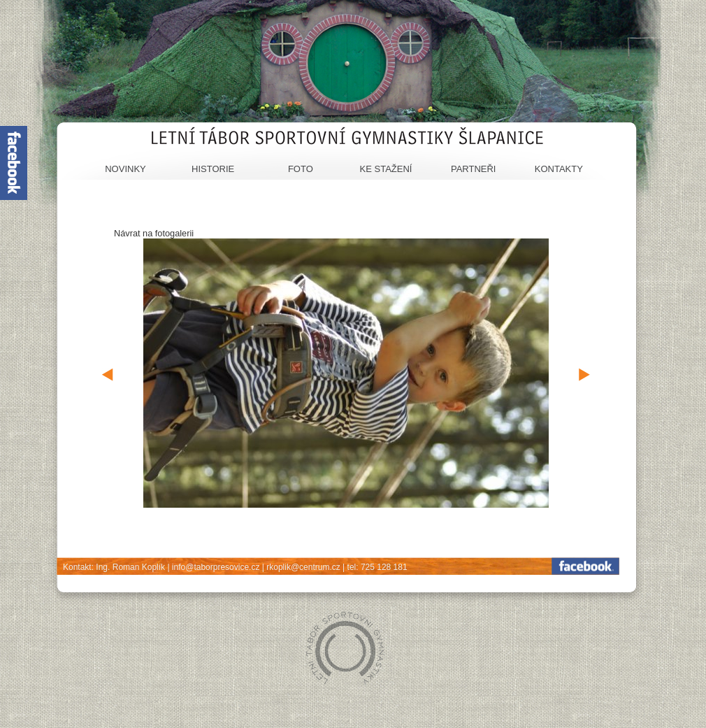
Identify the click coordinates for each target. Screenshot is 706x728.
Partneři (474, 169)
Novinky (125, 169)
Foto (301, 169)
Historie (213, 169)
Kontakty (559, 169)
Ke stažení (386, 169)
